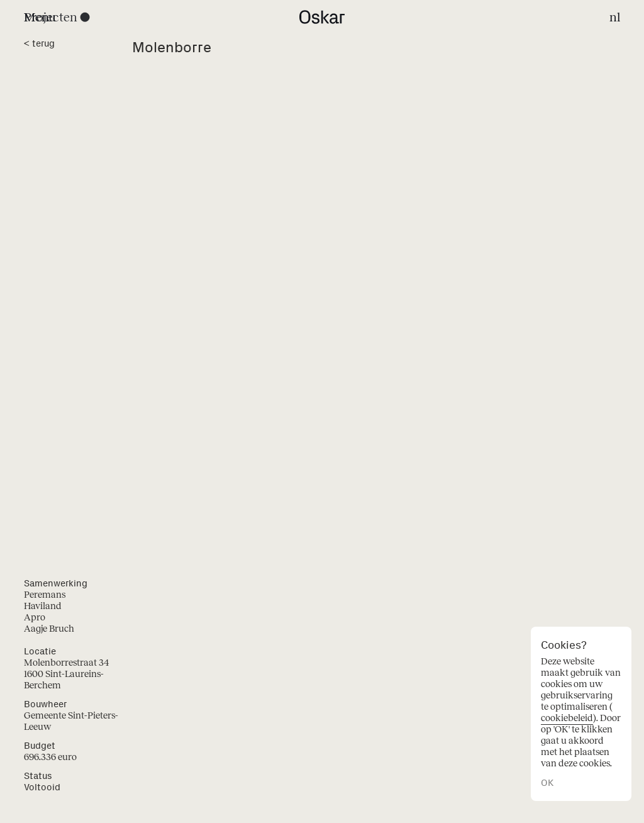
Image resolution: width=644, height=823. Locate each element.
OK (547, 783)
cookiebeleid (567, 718)
